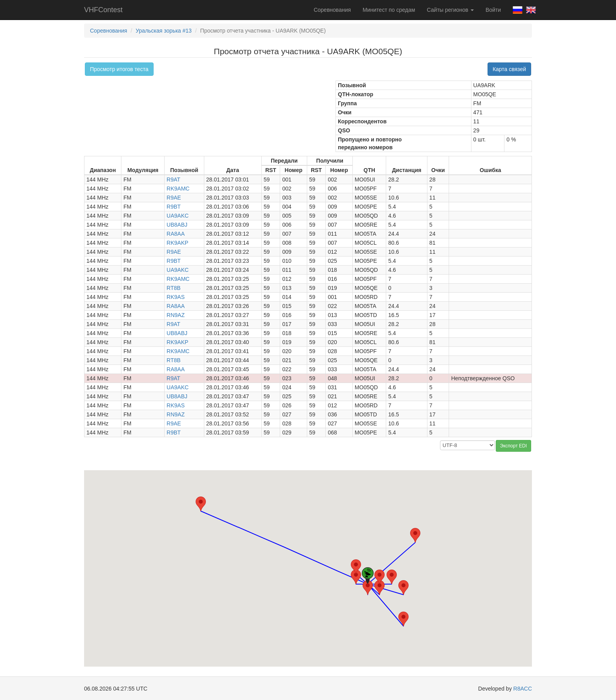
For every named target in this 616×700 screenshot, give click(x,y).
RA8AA (176, 234)
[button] (392, 577)
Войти (493, 10)
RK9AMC (178, 189)
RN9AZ (176, 315)
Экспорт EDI (513, 446)
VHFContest (103, 10)
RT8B (174, 288)
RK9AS (176, 297)
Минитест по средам (389, 10)
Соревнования (332, 10)
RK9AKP (177, 243)
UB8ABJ (177, 225)
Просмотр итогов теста (119, 69)
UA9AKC (178, 216)
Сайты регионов (450, 10)
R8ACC (523, 689)
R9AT (173, 180)
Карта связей (509, 69)
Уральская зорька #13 (164, 31)
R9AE (174, 198)
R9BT (174, 207)
